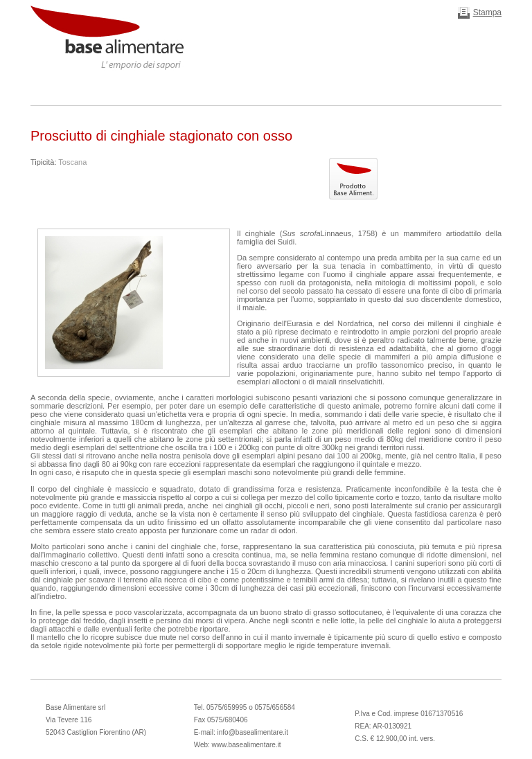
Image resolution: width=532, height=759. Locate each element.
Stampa (487, 12)
